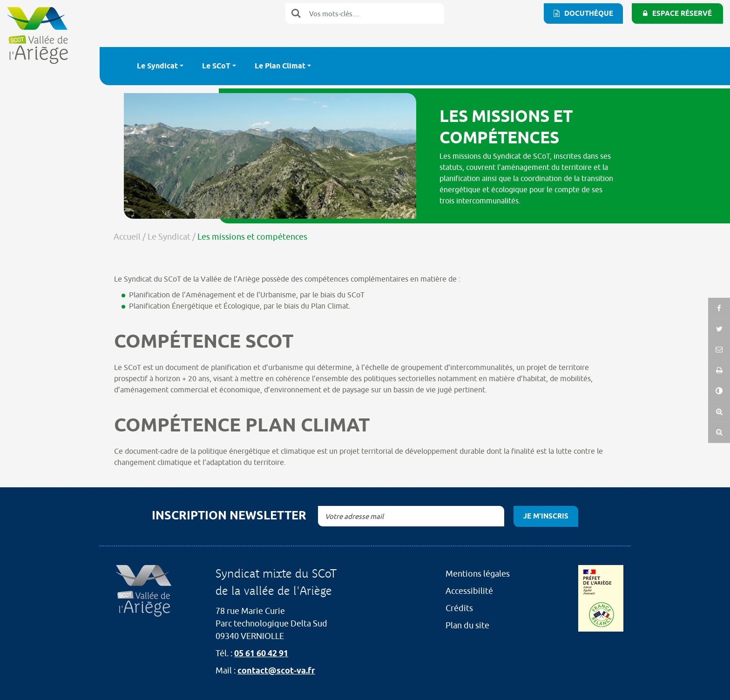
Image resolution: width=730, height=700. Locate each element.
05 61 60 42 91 (261, 653)
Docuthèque (589, 13)
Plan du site (467, 625)
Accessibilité (469, 591)
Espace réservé (682, 13)
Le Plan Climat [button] (280, 66)
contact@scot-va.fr (276, 670)
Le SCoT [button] (216, 66)
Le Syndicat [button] (157, 66)
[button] (719, 372)
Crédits (459, 608)
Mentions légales (478, 574)
